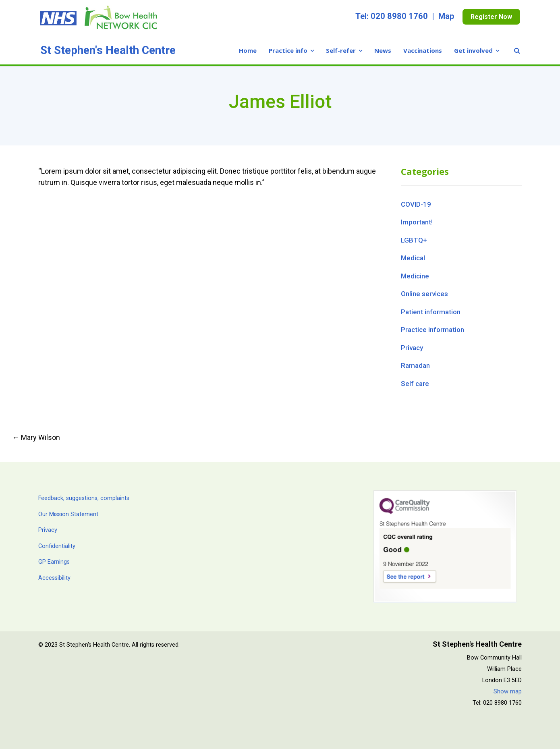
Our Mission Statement (68, 514)
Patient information (431, 312)
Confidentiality (57, 546)
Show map (508, 692)
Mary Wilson (36, 437)
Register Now (491, 17)
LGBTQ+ (414, 240)
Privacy (412, 348)
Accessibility (54, 578)
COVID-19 (416, 204)
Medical (413, 258)
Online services (424, 294)
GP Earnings (54, 562)
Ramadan (415, 365)
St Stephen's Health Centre (108, 50)
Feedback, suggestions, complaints (84, 498)
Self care (415, 384)
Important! (417, 222)
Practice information (432, 330)
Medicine (415, 276)
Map (446, 16)
